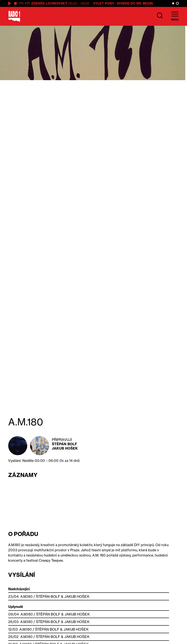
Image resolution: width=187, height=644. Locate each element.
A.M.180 (26, 596)
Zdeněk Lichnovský (49, 3)
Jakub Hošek (65, 448)
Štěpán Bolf (64, 444)
